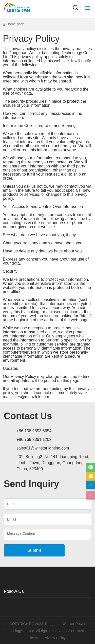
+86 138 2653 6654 (34, 431)
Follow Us (14, 591)
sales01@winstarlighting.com (43, 448)
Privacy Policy (55, 638)
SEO (70, 631)
